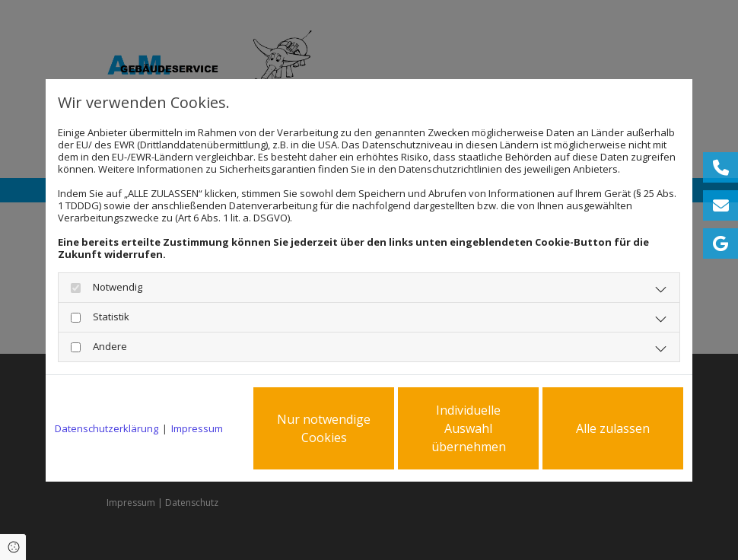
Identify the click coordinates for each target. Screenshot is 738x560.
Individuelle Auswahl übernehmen (469, 428)
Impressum (197, 428)
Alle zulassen (613, 428)
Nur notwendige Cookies (324, 428)
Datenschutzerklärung (107, 428)
